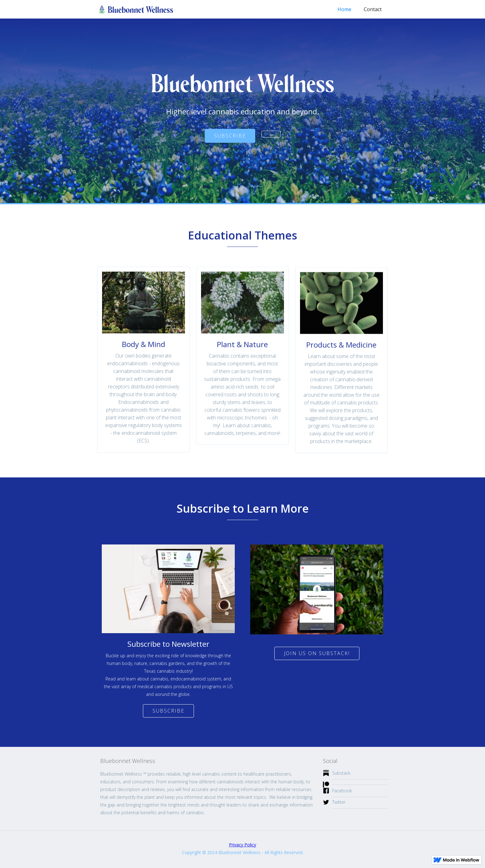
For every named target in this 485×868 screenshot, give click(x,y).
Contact (373, 9)
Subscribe (168, 711)
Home (344, 9)
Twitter (339, 802)
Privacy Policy (242, 845)
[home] (136, 8)
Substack (341, 773)
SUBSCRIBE (230, 136)
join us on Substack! (317, 653)
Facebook (342, 791)
